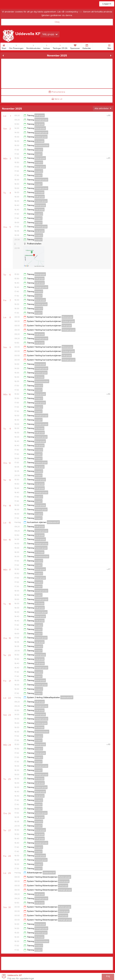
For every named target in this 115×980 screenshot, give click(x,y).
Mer (109, 46)
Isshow (47, 46)
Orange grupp (41, 120)
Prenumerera (57, 92)
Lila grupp (39, 124)
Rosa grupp (40, 128)
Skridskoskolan (33, 46)
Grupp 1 (38, 154)
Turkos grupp (41, 137)
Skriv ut (57, 99)
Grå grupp (40, 115)
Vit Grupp (39, 141)
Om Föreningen (16, 46)
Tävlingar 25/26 (60, 46)
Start (4, 46)
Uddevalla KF (53, 522)
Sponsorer (75, 46)
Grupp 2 (39, 150)
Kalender (87, 46)
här (80, 12)
